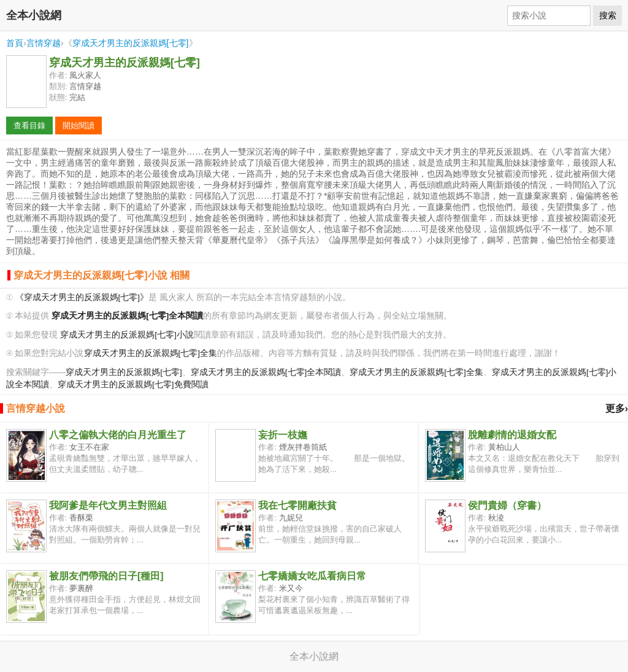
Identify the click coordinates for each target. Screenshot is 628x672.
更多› (617, 408)
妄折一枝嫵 (283, 435)
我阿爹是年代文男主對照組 (108, 505)
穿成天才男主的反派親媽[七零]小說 (127, 335)
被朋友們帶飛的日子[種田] (106, 576)
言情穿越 (44, 43)
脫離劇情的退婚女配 (512, 435)
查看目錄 (29, 126)
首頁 (15, 43)
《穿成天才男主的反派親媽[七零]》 (82, 297)
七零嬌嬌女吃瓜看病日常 (312, 576)
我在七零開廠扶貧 (297, 505)
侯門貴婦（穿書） (507, 505)
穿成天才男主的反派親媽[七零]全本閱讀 (266, 372)
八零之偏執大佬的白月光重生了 (118, 435)
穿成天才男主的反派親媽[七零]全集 (151, 353)
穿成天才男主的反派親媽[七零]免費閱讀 (133, 384)
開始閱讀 (78, 126)
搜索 (608, 15)
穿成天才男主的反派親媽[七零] (131, 43)
